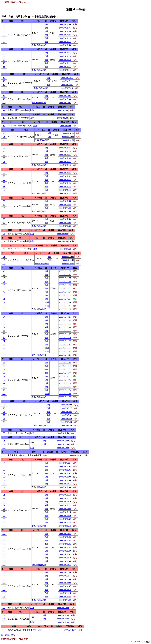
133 (4, 226)
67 (4, 369)
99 (4, 522)
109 (4, 572)
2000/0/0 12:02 (65, 285)
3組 (46, 31)
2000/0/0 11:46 (65, 187)
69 (4, 376)
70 (4, 380)
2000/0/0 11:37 (65, 173)
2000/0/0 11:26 (65, 148)
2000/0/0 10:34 (65, 522)
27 (4, 173)
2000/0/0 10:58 (65, 24)
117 (4, 608)
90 (4, 484)
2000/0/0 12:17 (65, 317)
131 (4, 355)
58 (4, 331)
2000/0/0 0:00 (65, 299)
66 (4, 366)
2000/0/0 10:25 (65, 512)
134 (4, 103)
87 (4, 473)
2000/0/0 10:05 (65, 470)
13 (4, 81)
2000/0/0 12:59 (65, 219)
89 (4, 480)
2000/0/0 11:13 (65, 42)
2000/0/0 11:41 (65, 176)
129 (4, 193)
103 (4, 544)
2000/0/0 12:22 (65, 327)
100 (4, 534)
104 (4, 547)
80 (4, 433)
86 (4, 470)
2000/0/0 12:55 (65, 394)
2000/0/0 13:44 (65, 208)
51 (4, 299)
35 (4, 208)
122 (4, 622)
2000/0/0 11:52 (65, 271)
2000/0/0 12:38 (65, 363)
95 (4, 509)
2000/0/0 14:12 (65, 590)
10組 (47, 302)
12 (4, 78)
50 (4, 295)
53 (4, 306)
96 (4, 512)
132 (4, 397)
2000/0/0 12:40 (65, 366)
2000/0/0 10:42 (65, 541)
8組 (46, 295)
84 (4, 463)
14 (4, 85)
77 (4, 415)
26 (4, 162)
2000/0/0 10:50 (63, 433)
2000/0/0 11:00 (63, 615)
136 (4, 211)
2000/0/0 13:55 (65, 576)
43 (4, 271)
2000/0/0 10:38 (65, 534)
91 (4, 495)
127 (4, 70)
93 (4, 502)
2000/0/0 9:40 (66, 419)
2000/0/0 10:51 (65, 554)
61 (4, 341)
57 (4, 327)
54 (4, 317)
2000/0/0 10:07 (65, 473)
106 (4, 554)
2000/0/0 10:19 (65, 502)
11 (4, 67)
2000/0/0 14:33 (68, 137)
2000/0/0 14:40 (68, 260)
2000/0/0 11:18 (65, 56)
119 (4, 619)
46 (4, 282)
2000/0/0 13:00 (63, 441)
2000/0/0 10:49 (65, 551)
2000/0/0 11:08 (65, 35)
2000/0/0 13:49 (65, 572)
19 (4, 126)
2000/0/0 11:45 (65, 183)
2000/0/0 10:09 (65, 480)
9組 (46, 299)
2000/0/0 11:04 (65, 31)
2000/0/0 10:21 (65, 505)
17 (4, 110)
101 (4, 537)
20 (4, 133)
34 (4, 205)
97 (4, 516)
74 (4, 405)
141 (4, 264)
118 (4, 615)
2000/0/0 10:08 (65, 477)
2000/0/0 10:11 (65, 484)
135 (4, 88)
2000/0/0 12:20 (65, 324)
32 (4, 190)
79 (4, 422)
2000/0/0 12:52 (65, 387)
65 (4, 363)
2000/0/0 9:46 (66, 422)
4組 (46, 35)
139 (4, 600)
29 (4, 180)
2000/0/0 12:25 (65, 334)
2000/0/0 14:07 (65, 586)
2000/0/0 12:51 (65, 383)
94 (4, 505)
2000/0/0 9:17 (66, 408)
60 (4, 338)
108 (4, 561)
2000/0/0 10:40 (65, 537)
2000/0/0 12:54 (65, 390)
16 (4, 99)
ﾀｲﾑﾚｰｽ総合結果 (39, 45)
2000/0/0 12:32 (65, 345)
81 (4, 441)
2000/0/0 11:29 (65, 151)
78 (4, 419)
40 (4, 249)
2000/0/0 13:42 (65, 205)
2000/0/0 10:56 (65, 561)
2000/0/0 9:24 (66, 412)
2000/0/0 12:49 (65, 380)
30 (4, 183)
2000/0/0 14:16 (65, 593)
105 (4, 551)
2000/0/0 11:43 (65, 180)
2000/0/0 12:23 (65, 331)
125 (4, 526)
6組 (46, 42)
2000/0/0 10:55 (65, 201)
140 (4, 140)
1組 (46, 24)
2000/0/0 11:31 (65, 155)
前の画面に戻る (8, 635)
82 (4, 444)
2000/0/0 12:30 (65, 341)
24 (4, 155)
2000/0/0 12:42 (65, 369)
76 (4, 412)
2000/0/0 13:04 (65, 223)
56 (4, 324)
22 (4, 148)
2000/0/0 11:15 (65, 53)
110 (4, 576)
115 (4, 593)
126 (4, 45)
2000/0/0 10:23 (65, 509)
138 (4, 448)
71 (4, 383)
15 (4, 96)
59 (4, 334)
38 (4, 234)
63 (4, 348)
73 (4, 390)
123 (4, 425)
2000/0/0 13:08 (65, 99)
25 (4, 158)
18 (4, 118)
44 (4, 275)
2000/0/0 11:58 (65, 282)
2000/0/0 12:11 (65, 302)
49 (4, 292)
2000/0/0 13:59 (65, 579)
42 (4, 260)
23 (4, 151)
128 (4, 165)
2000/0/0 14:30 (68, 133)
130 (4, 309)
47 (4, 285)
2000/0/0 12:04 (65, 292)
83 (4, 455)
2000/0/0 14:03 (65, 583)
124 (4, 487)
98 (4, 519)
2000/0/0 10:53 (65, 558)
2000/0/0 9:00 (62, 110)
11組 (47, 306)
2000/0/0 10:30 (65, 516)
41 (4, 257)
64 (4, 351)
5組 (46, 38)
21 (4, 137)
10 (4, 63)
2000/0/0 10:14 (65, 495)
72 (4, 387)
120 (4, 630)
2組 (46, 28)
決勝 (32, 110)
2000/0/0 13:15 (67, 78)
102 (4, 541)
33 (4, 201)
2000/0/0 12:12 (65, 306)
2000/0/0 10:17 (65, 498)
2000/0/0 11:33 (65, 158)
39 (4, 241)
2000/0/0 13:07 (65, 96)
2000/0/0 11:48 (65, 190)
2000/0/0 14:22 (65, 597)
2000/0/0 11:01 (65, 28)
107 (4, 558)
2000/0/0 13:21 (67, 81)
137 (4, 565)
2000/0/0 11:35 (65, 162)
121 (4, 394)
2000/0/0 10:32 (65, 519)
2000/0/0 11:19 (65, 60)
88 (4, 477)
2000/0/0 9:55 (64, 463)
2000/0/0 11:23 (65, 67)
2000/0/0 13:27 (67, 85)
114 (4, 590)
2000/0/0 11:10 (65, 38)
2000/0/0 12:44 (65, 373)
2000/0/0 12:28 (65, 338)
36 (4, 219)
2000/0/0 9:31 (66, 415)
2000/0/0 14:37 (68, 257)
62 (4, 345)
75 (4, 408)
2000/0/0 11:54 (65, 275)
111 (4, 579)
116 (4, 597)
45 (4, 278)
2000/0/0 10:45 (65, 544)
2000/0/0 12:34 (65, 348)
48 (4, 288)
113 (4, 586)
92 (4, 498)
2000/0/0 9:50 (65, 249)
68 (4, 373)
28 (4, 176)
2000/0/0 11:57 (65, 278)
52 (4, 302)
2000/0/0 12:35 (65, 351)
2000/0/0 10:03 (65, 466)
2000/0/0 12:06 (65, 295)
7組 (46, 292)
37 (4, 223)
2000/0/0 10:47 (65, 547)
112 (4, 583)
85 (4, 466)
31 (4, 187)
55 (4, 320)
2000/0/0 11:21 (65, 63)
